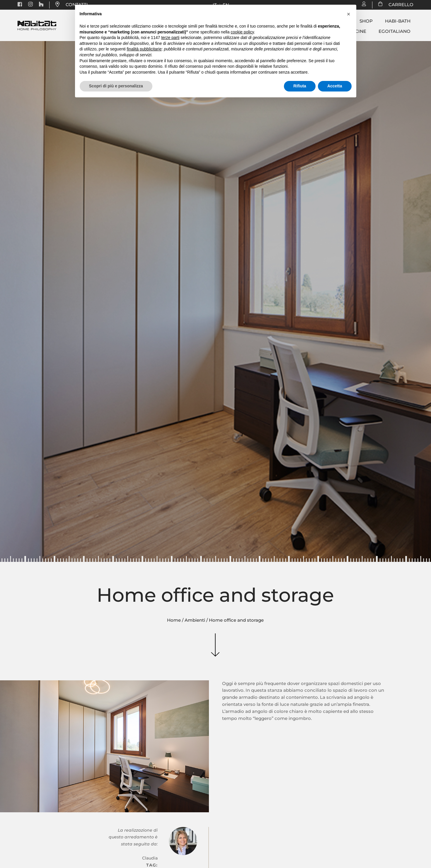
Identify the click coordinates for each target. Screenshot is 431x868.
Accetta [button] (335, 86)
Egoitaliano (395, 31)
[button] (349, 14)
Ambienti (195, 620)
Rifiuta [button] (300, 86)
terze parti (170, 38)
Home (174, 620)
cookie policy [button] (242, 32)
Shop (366, 21)
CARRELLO (398, 5)
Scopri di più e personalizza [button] (116, 86)
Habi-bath (398, 21)
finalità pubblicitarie (144, 49)
